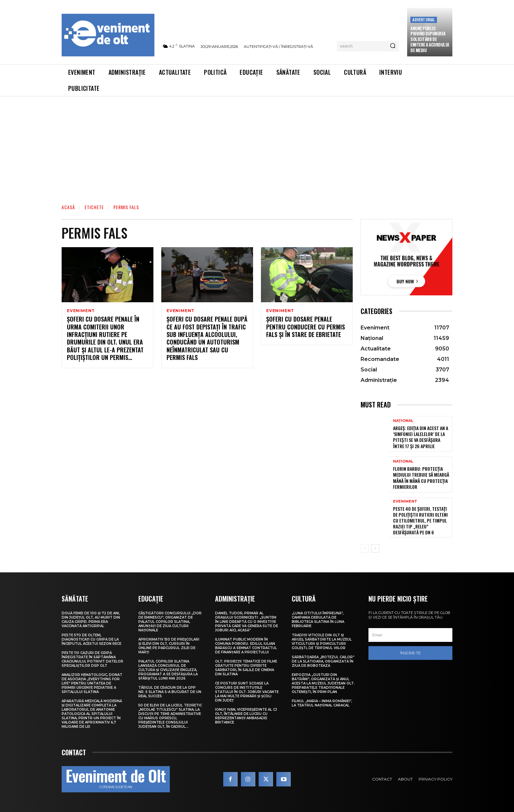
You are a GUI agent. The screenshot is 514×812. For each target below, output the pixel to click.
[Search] (393, 46)
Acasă (68, 207)
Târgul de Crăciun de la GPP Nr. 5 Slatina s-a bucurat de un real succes (170, 692)
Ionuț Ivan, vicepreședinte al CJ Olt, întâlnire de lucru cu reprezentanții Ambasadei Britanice (246, 716)
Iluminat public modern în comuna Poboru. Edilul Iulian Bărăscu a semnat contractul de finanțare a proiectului (246, 646)
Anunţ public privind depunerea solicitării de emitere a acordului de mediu (430, 39)
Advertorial (424, 20)
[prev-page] (365, 548)
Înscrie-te (410, 653)
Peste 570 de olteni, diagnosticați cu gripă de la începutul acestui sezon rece (91, 639)
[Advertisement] (257, 146)
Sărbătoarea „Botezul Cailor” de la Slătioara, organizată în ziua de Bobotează (323, 661)
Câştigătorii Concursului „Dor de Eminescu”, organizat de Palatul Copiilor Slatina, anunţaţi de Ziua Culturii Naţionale (170, 622)
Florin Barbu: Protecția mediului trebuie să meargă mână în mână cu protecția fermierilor (421, 478)
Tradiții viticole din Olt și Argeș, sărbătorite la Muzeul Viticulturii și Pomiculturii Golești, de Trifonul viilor (322, 642)
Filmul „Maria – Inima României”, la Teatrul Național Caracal (322, 703)
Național (403, 421)
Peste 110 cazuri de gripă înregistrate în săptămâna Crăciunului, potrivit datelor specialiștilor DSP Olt (92, 659)
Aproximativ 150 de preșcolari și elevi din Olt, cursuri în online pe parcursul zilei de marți (169, 646)
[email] (410, 635)
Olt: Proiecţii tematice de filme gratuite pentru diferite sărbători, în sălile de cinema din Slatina (246, 668)
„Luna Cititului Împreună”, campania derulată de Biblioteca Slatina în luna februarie (318, 620)
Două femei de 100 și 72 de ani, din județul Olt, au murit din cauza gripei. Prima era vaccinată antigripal (91, 620)
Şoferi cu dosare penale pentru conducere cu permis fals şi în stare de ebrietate (306, 327)
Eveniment (81, 311)
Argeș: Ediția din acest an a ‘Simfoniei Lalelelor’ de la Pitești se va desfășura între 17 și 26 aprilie (421, 437)
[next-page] (375, 548)
